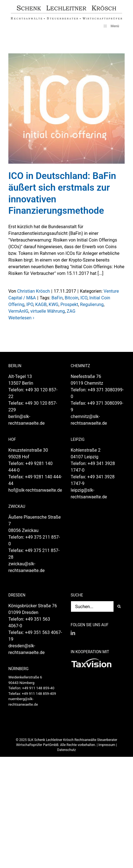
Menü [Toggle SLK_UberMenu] (111, 26)
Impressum (107, 745)
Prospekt (69, 304)
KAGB (41, 304)
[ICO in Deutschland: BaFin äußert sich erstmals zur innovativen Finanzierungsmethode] (66, 109)
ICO (84, 298)
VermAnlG (18, 311)
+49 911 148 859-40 (38, 688)
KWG (54, 304)
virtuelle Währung (48, 311)
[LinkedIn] (73, 633)
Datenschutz (67, 750)
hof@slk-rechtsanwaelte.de (35, 490)
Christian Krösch (34, 291)
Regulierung (92, 304)
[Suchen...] (92, 606)
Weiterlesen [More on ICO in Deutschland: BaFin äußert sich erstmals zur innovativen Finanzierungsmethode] (20, 318)
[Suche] (119, 606)
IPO (30, 304)
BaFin (57, 298)
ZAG (71, 311)
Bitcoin (71, 298)
